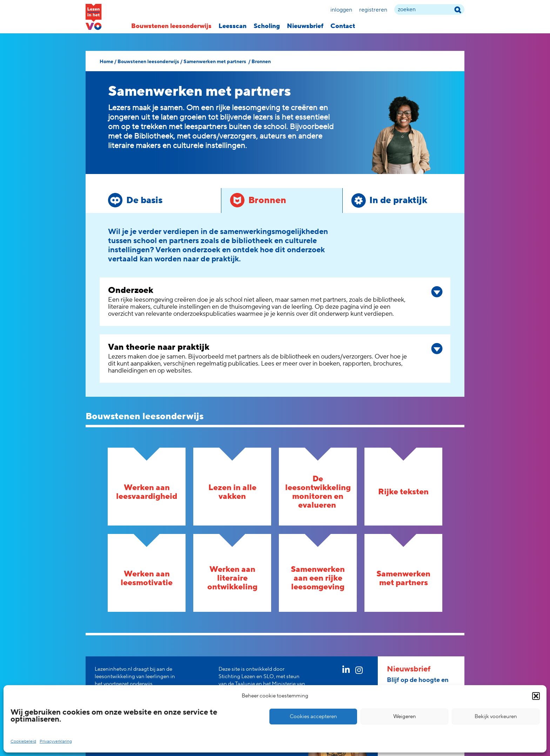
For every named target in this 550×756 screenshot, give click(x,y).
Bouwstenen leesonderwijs (171, 26)
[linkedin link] (346, 671)
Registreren (373, 10)
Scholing (267, 26)
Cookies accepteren (313, 717)
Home (106, 62)
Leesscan (233, 26)
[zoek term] (429, 9)
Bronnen (261, 62)
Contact (343, 26)
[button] (536, 696)
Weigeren (405, 717)
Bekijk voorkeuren (496, 717)
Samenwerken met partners (215, 62)
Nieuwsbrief (305, 26)
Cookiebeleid (23, 741)
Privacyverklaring (56, 741)
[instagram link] (359, 671)
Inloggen (341, 10)
